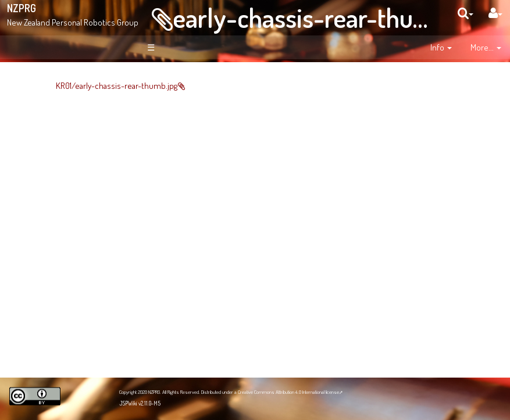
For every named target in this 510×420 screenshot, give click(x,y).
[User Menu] (495, 13)
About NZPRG (64, 137)
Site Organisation (63, 168)
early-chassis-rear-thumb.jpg (327, 17)
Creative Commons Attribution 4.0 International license (288, 392)
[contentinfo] (441, 48)
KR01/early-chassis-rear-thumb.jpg (180, 85)
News (51, 149)
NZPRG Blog (54, 351)
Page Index (62, 212)
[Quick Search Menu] (466, 13)
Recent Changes (56, 193)
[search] (466, 13)
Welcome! (50, 84)
